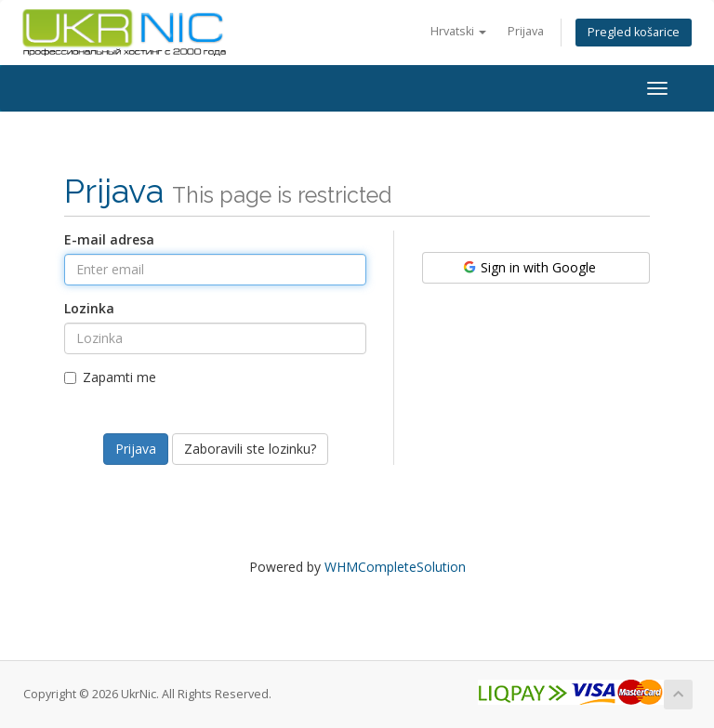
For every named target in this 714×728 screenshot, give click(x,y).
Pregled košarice (634, 32)
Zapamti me (110, 377)
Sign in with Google (529, 267)
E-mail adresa (109, 239)
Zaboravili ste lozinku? (250, 449)
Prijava (526, 31)
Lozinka (89, 308)
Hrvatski (458, 31)
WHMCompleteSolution (395, 567)
